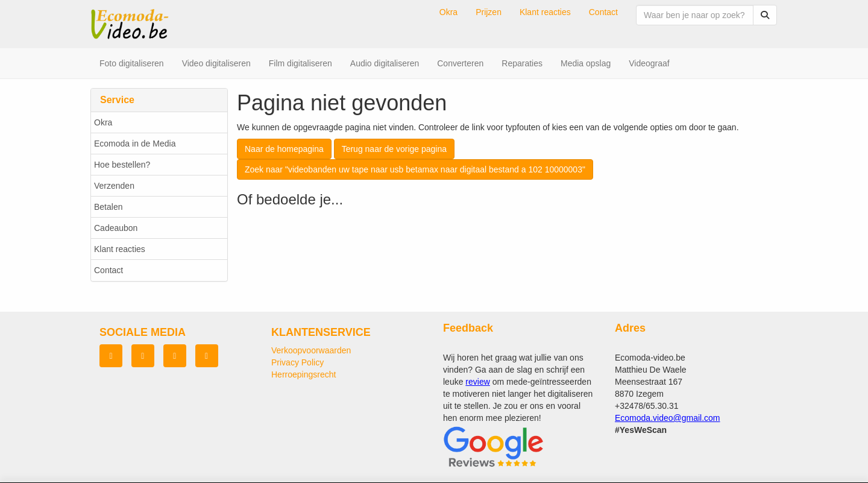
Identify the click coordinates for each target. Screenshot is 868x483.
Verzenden (114, 186)
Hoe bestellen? (122, 165)
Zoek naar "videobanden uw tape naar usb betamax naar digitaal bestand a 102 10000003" (415, 169)
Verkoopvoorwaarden (311, 350)
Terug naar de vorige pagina (394, 149)
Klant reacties (120, 249)
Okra (103, 122)
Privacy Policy (297, 362)
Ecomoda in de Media (135, 144)
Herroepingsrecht (303, 374)
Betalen (108, 207)
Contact (108, 270)
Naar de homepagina (284, 149)
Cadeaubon (116, 228)
